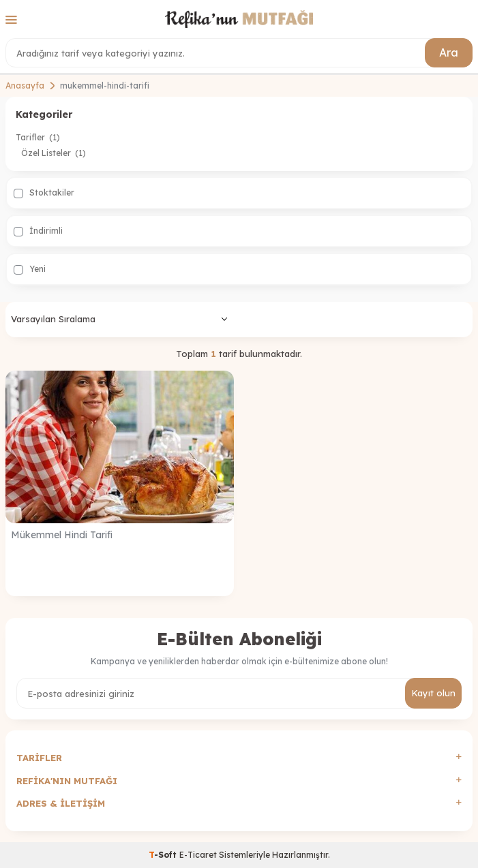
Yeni (30, 269)
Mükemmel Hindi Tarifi (62, 535)
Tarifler (38, 137)
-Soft (164, 855)
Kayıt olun (433, 693)
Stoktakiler (44, 193)
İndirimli (38, 231)
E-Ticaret (198, 855)
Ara (449, 52)
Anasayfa (25, 86)
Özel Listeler (54, 153)
